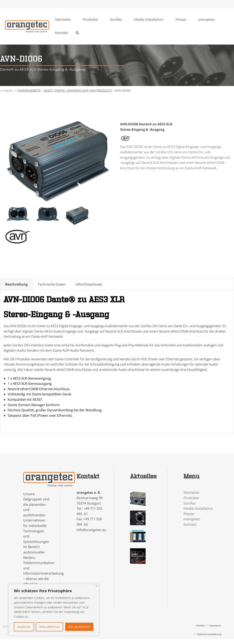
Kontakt (62, 33)
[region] (54, 610)
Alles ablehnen (49, 627)
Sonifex (116, 20)
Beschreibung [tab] (16, 284)
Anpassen (24, 627)
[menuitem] (63, 20)
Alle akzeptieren (79, 627)
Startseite (63, 20)
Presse (181, 20)
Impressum (215, 626)
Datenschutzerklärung (209, 635)
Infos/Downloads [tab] (89, 284)
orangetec (207, 20)
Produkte (90, 20)
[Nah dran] (97, 586)
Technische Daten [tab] (52, 284)
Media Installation (149, 20)
